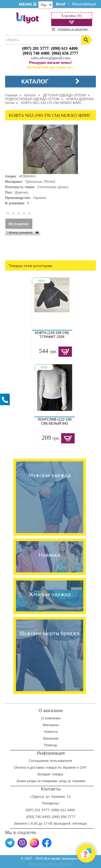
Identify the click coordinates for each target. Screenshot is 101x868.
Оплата (20, 767)
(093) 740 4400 (36, 53)
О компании (51, 718)
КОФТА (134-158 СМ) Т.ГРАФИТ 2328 (52, 335)
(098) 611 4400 (64, 48)
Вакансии (51, 738)
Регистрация (84, 4)
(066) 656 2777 (65, 53)
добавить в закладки (72, 29)
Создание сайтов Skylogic (50, 864)
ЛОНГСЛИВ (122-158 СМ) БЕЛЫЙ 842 (55, 421)
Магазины (51, 725)
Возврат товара (51, 774)
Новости (51, 732)
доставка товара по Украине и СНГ (59, 767)
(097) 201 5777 (35, 48)
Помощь (51, 745)
